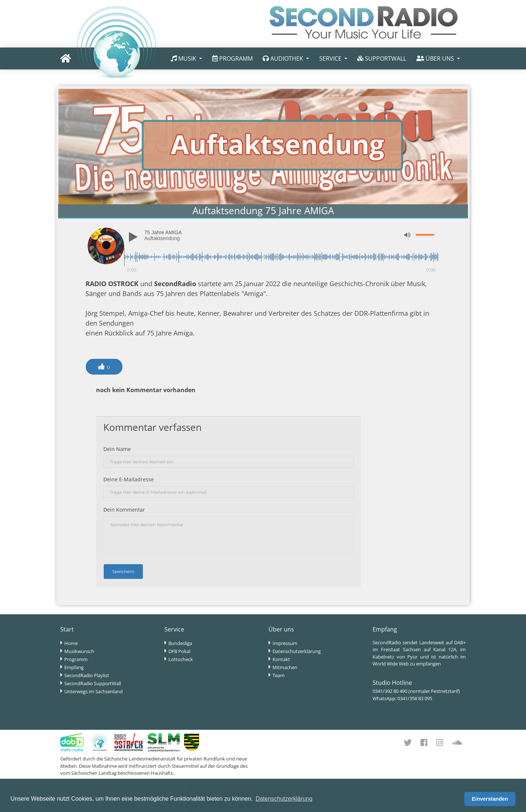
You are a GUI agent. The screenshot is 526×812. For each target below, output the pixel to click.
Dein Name (117, 449)
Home (71, 643)
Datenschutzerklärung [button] (284, 799)
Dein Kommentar (124, 510)
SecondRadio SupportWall (93, 683)
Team (279, 675)
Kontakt (281, 659)
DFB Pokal (179, 651)
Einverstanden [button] (490, 799)
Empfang (74, 667)
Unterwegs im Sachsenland (94, 691)
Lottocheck (181, 659)
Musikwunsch (79, 651)
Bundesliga (180, 643)
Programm (76, 659)
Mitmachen (285, 667)
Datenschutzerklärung (297, 651)
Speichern (123, 571)
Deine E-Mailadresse (129, 479)
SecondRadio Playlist (87, 675)
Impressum (285, 643)
